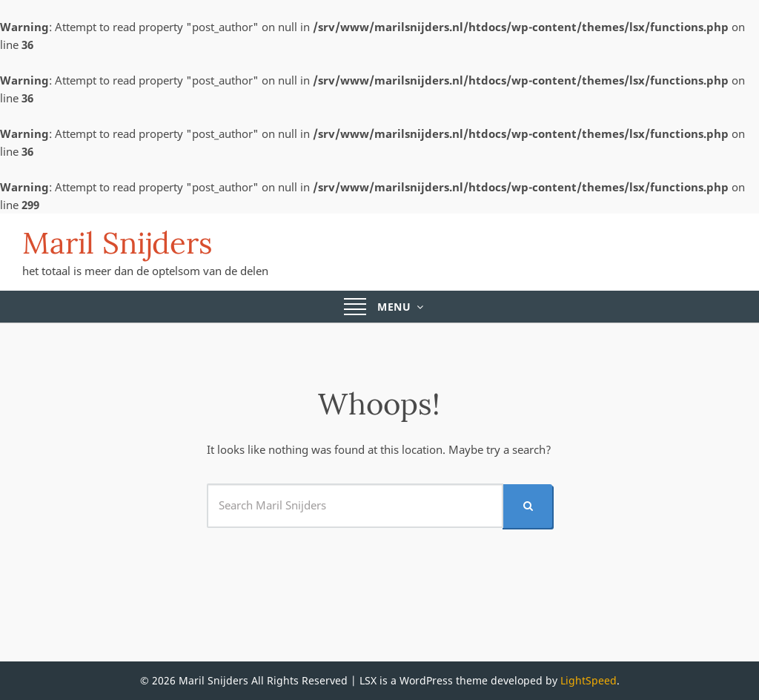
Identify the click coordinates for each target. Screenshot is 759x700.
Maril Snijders (117, 243)
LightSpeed (589, 680)
